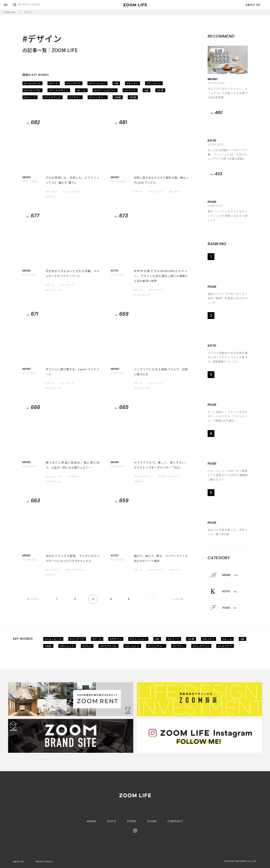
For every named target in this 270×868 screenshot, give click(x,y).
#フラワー (75, 97)
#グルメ (87, 646)
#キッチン (133, 83)
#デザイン (51, 196)
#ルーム (81, 90)
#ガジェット (67, 646)
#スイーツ (30, 97)
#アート (54, 83)
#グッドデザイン (59, 90)
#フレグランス (53, 97)
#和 (116, 83)
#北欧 (48, 646)
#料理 (133, 97)
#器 (146, 90)
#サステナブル (32, 90)
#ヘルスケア (225, 646)
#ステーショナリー (105, 90)
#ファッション (97, 83)
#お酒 (160, 90)
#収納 (118, 97)
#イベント (130, 90)
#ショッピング (32, 83)
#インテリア (74, 83)
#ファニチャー (98, 97)
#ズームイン (154, 83)
